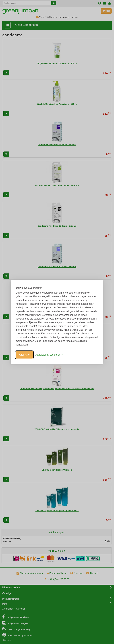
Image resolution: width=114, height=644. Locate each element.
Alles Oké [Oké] (24, 355)
